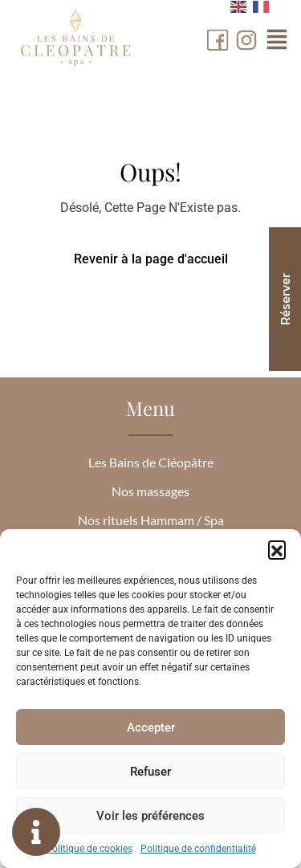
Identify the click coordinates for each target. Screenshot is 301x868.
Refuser (150, 772)
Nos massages (150, 491)
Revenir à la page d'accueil (151, 259)
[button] (277, 549)
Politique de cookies (89, 849)
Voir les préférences (150, 816)
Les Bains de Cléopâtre (151, 462)
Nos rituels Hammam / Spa (151, 520)
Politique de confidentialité (198, 849)
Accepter (151, 727)
